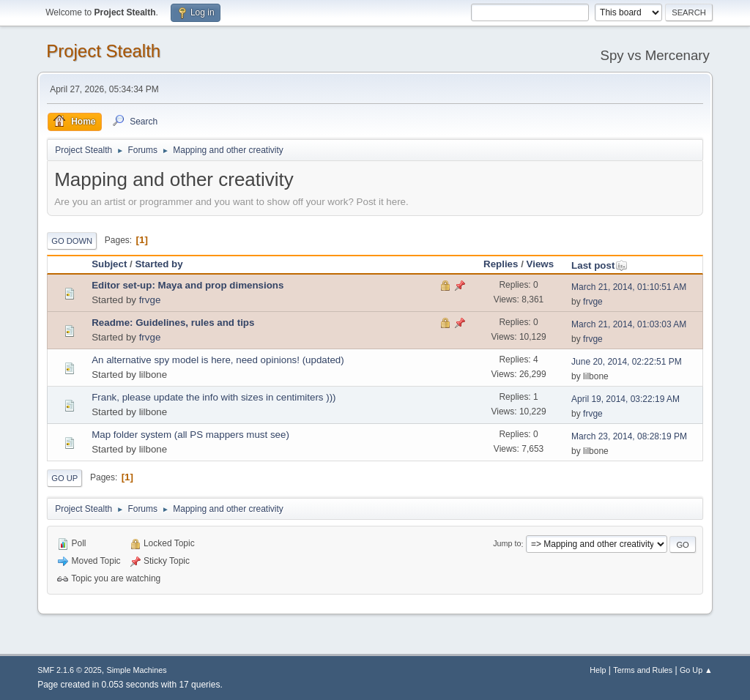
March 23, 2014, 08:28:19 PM (629, 436)
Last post (599, 265)
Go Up (64, 478)
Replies (501, 264)
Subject (109, 264)
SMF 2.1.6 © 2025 (70, 670)
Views (541, 264)
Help (598, 670)
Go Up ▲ (696, 670)
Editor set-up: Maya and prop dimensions (187, 285)
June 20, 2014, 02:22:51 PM (627, 362)
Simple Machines (137, 670)
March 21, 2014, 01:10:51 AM (629, 287)
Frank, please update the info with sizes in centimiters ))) (214, 397)
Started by (159, 264)
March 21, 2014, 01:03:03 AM (629, 324)
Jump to (507, 544)
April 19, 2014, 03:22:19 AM (625, 399)
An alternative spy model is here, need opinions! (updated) (218, 360)
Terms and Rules (643, 670)
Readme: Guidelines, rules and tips (173, 323)
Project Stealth (103, 51)
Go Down (72, 241)
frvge (150, 300)
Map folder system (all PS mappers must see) (190, 435)
